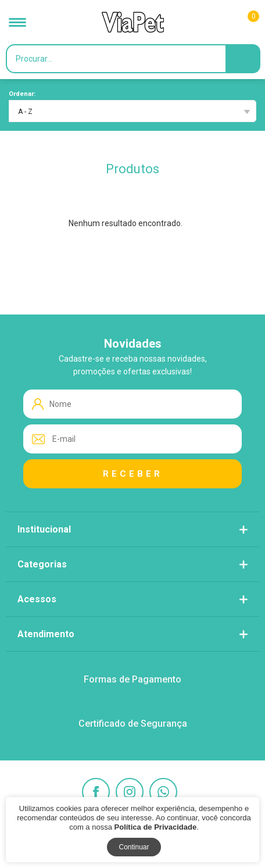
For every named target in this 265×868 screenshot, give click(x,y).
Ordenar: (22, 94)
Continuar (134, 847)
